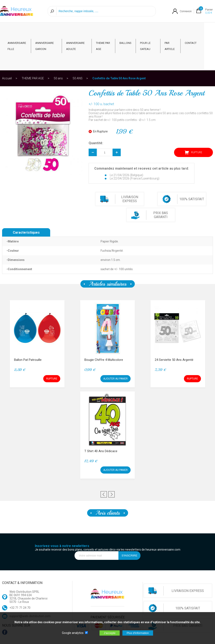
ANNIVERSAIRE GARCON (46, 30)
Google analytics (73, 633)
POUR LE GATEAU (153, 30)
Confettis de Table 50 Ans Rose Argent (119, 45)
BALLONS (134, 27)
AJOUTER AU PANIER (115, 345)
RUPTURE (193, 119)
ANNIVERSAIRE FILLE (17, 30)
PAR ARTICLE (179, 30)
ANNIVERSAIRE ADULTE (80, 30)
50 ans (58, 45)
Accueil (7, 45)
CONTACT (202, 27)
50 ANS (78, 45)
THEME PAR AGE (110, 30)
